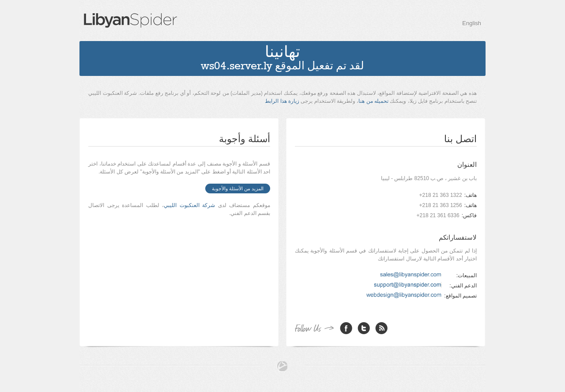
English (472, 23)
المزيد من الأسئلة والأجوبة (238, 188)
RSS (381, 328)
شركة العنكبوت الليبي (189, 205)
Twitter (364, 328)
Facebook (346, 328)
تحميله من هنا (373, 101)
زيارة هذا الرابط (282, 101)
